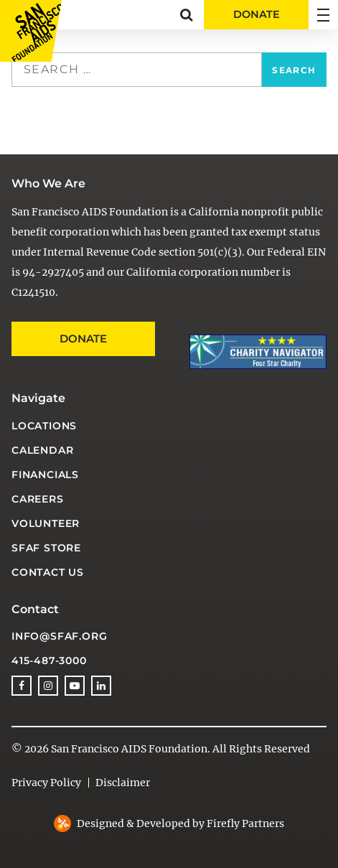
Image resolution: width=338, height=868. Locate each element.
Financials (45, 475)
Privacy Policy (46, 783)
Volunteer (46, 523)
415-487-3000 (49, 661)
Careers (38, 499)
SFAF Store (46, 548)
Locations (44, 426)
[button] (186, 15)
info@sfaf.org (59, 636)
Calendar (42, 450)
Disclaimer (123, 783)
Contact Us (48, 572)
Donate (83, 339)
